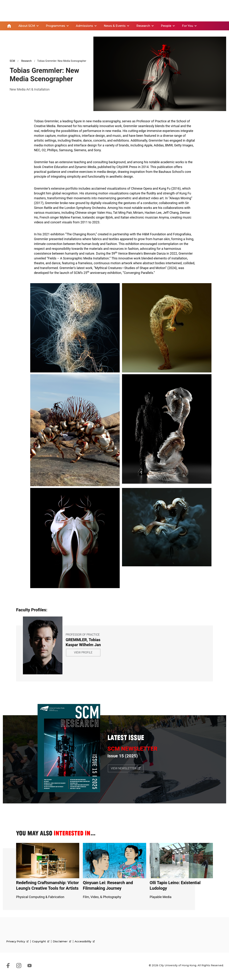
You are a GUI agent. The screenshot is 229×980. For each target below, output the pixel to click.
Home (9, 26)
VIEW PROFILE (83, 652)
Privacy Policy (17, 947)
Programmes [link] (55, 26)
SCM (12, 61)
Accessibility (85, 947)
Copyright (41, 947)
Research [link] (143, 26)
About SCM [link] (27, 26)
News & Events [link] (115, 26)
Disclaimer (62, 947)
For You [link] (187, 26)
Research (26, 61)
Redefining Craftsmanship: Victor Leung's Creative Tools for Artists (47, 888)
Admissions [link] (84, 26)
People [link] (166, 26)
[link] (207, 942)
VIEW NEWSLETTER (124, 768)
